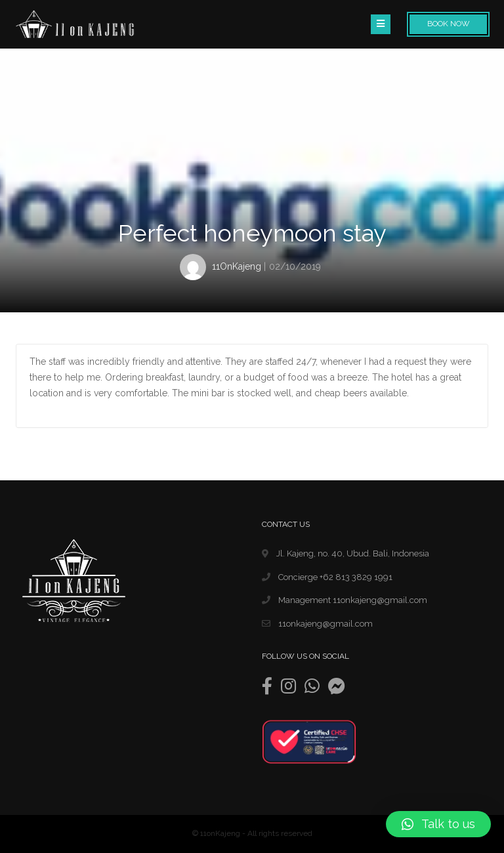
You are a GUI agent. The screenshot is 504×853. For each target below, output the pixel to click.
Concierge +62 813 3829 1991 (327, 577)
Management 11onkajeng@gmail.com (345, 600)
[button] (438, 824)
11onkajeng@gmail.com (317, 624)
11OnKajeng (237, 266)
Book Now (449, 24)
